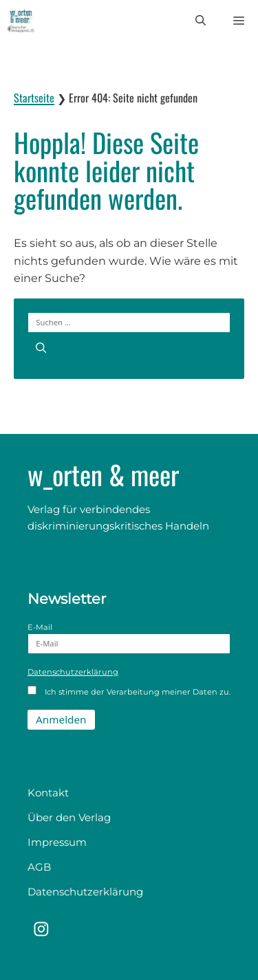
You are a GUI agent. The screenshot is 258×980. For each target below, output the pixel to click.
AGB (39, 867)
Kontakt (48, 793)
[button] (201, 21)
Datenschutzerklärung (73, 672)
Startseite (34, 98)
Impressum (57, 842)
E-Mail (129, 638)
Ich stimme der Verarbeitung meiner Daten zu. (129, 691)
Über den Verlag (69, 817)
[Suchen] (41, 348)
